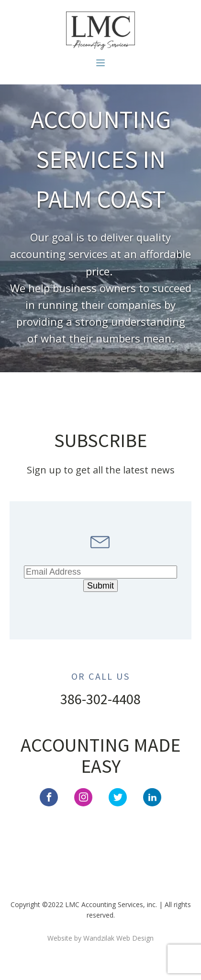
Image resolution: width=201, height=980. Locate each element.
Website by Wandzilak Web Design (100, 938)
